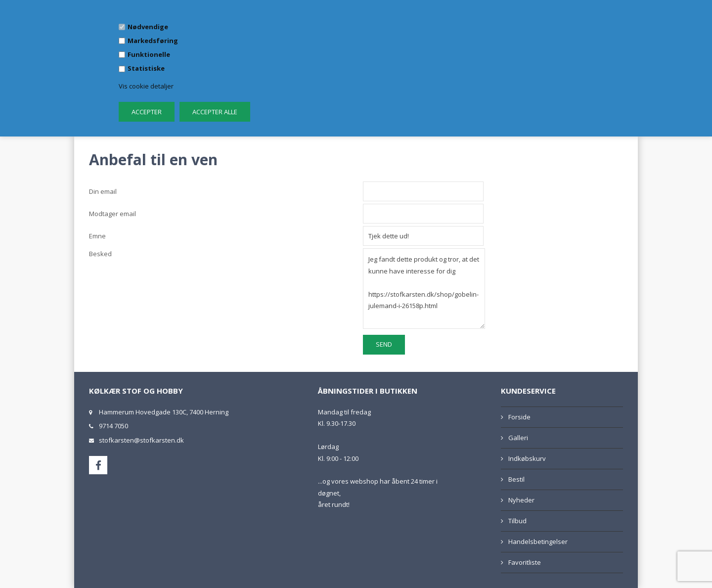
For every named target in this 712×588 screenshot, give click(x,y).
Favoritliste (525, 562)
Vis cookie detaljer (146, 86)
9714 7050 (113, 426)
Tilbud (517, 521)
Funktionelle (149, 54)
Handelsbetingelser (538, 542)
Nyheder (521, 500)
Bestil (516, 479)
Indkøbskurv (527, 458)
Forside (519, 417)
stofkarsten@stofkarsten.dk (141, 440)
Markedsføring (153, 41)
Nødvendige (148, 27)
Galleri (518, 438)
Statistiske (146, 68)
